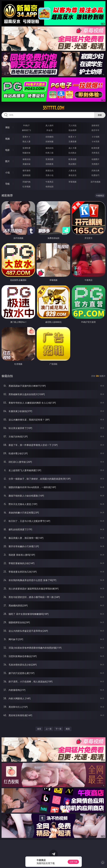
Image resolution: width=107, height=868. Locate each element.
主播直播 (72, 141)
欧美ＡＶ (72, 137)
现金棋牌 (72, 130)
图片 (7, 161)
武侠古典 (95, 170)
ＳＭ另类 (95, 141)
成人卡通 (72, 148)
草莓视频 (72, 182)
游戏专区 (95, 125)
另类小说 (49, 175)
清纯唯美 (49, 164)
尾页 (68, 729)
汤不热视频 (95, 182)
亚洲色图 (49, 159)
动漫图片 (95, 159)
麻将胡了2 (27, 130)
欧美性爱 (95, 148)
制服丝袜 (27, 153)
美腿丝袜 (27, 164)
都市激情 (27, 170)
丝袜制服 (49, 141)
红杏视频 (27, 187)
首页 (39, 729)
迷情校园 (27, 175)
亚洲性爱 (27, 148)
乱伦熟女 (72, 153)
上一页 (49, 729)
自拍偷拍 (49, 137)
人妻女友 (72, 170)
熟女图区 (72, 164)
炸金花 (49, 130)
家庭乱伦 (49, 170)
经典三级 (49, 153)
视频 (7, 139)
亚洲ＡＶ (27, 137)
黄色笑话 (72, 175)
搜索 (100, 115)
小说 (7, 173)
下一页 (59, 729)
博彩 (7, 127)
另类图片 (95, 164)
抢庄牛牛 (95, 130)
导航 (7, 184)
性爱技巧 (95, 175)
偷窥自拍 (27, 159)
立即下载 (73, 862)
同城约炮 (27, 182)
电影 (7, 150)
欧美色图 (72, 159)
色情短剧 (49, 187)
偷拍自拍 (49, 148)
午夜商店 (49, 182)
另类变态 (95, 153)
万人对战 (72, 125)
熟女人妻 (27, 141)
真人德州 (49, 125)
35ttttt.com (53, 108)
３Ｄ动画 (95, 137)
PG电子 (27, 125)
